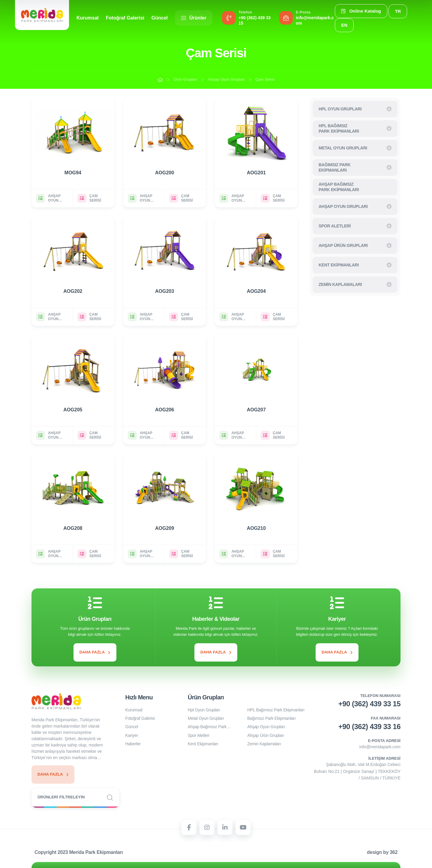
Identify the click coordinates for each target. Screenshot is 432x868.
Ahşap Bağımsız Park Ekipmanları (207, 728)
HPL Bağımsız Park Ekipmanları (276, 710)
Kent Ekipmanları (203, 744)
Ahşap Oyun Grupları (226, 79)
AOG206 (165, 410)
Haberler (133, 744)
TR (398, 11)
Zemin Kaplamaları (264, 744)
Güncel (160, 18)
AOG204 (256, 291)
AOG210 (256, 528)
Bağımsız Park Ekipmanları (271, 718)
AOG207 (256, 410)
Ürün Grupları (186, 79)
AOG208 (73, 528)
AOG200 (165, 173)
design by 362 (382, 852)
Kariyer (132, 735)
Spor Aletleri (199, 735)
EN (344, 25)
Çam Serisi (265, 79)
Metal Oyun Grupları (206, 718)
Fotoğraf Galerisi (125, 18)
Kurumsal (88, 18)
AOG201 (256, 173)
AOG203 (165, 291)
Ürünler (194, 18)
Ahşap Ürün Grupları (266, 735)
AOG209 (165, 528)
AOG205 (73, 410)
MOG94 (73, 173)
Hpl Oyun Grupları (204, 710)
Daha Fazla (95, 652)
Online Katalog (361, 11)
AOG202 (73, 291)
